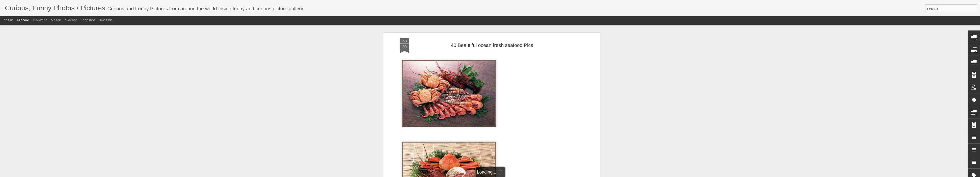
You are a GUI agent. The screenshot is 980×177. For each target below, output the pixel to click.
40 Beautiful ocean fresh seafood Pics (492, 45)
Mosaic (56, 20)
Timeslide (105, 20)
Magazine (40, 20)
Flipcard (23, 20)
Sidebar (71, 20)
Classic (8, 20)
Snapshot (88, 20)
